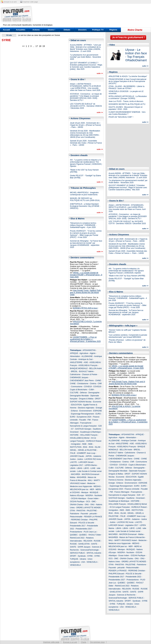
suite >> (100, 73)
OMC (94, 502)
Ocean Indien (93, 499)
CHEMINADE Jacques (79, 378)
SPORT (73, 556)
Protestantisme (76, 532)
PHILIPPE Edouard (116, 574)
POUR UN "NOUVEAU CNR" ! (121, 117)
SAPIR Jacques (84, 547)
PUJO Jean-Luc (90, 532)
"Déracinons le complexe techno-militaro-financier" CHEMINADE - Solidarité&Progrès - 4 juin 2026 (83, 225)
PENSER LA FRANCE (93, 517)
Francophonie (86, 423)
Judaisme (97, 456)
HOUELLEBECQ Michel (80, 438)
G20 (100, 426)
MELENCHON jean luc (79, 489)
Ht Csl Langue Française (120, 507)
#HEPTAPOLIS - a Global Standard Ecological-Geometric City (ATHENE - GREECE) (85, 206)
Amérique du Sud (85, 359)
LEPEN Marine (91, 465)
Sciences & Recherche (126, 595)
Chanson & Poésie (89, 374)
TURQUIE (74, 559)
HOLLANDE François (89, 435)
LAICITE (73, 462)
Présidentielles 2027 (84, 529)
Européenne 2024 (84, 417)
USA (83, 562)
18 (40, 46)
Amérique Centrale (129, 441)
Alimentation (75, 356)
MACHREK (76, 474)
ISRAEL (73, 450)
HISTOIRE (74, 435)
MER (92, 489)
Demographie (94, 393)
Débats (67, 30)
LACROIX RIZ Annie (93, 459)
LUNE (93, 468)
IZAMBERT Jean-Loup (86, 453)
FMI (89, 420)
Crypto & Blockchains (79, 390)
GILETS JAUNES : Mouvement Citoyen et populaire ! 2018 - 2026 (125, 108)
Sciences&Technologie (90, 550)
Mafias (73, 477)
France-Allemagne (122, 492)
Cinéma (93, 384)
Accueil (6, 30)
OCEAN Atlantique (79, 499)
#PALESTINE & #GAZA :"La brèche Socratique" (128, 76)
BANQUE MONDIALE (79, 368)
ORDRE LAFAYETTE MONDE (88, 508)
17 (37, 46)
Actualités (21, 30)
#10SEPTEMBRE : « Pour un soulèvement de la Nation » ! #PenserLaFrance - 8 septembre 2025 (85, 339)
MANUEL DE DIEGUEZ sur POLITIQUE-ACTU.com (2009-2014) (85, 199)
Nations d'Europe (77, 495)
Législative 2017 (77, 465)
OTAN (72, 511)
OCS (88, 502)
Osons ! (51, 30)
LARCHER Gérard (86, 462)
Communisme (77, 387)
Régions (113, 30)
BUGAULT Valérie (86, 371)
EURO (98, 414)
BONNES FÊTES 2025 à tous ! (85, 308)
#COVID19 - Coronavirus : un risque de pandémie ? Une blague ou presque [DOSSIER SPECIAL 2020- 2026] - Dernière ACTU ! (86, 97)
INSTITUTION (76, 447)
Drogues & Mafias (86, 399)
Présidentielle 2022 (133, 577)
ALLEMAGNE (87, 356)
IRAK (85, 447)
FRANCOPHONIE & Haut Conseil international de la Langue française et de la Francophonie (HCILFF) (127, 81)
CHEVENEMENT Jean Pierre (82, 381)
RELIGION (88, 541)
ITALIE (73, 453)
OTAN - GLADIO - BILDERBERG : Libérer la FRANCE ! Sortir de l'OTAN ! (127, 87)
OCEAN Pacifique (77, 502)
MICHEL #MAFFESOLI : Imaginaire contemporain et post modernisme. (84, 194)
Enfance (74, 411)
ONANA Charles (77, 505)
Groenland (74, 432)
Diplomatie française (137, 471)
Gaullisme (97, 429)
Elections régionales (86, 408)
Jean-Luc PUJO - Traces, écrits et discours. (126, 101)
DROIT (98, 399)
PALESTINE (92, 511)
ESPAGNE (97, 411)
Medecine (91, 483)
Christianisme (83, 384)
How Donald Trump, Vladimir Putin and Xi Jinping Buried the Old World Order (85, 293)
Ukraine (83, 559)
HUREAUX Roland (94, 441)
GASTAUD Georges (83, 429)
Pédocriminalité (76, 517)
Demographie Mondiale (79, 396)
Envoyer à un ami (70, 642)
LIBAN (73, 468)
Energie (99, 408)
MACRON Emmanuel (90, 474)
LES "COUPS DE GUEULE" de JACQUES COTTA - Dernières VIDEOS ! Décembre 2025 (86, 106)
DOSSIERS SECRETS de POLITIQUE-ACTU (127, 104)
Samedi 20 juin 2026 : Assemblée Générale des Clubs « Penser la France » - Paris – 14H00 (86, 143)
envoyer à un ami (10, 2)
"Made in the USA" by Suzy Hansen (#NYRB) (127, 276)
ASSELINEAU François (88, 365)
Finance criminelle (132, 489)
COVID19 (88, 387)
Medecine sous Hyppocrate (81, 486)
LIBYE (86, 468)
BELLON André (95, 368)
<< (23, 46)
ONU (87, 505)
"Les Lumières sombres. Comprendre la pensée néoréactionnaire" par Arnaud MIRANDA (128, 336)
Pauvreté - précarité (89, 514)
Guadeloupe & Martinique (90, 432)
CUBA (91, 390)
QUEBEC (74, 535)
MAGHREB (82, 477)
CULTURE (74, 393)
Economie (97, 402)
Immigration (76, 444)
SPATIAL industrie (94, 553)
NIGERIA (89, 495)
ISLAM (98, 447)
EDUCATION (76, 405)
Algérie (93, 353)
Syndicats (82, 556)
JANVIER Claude (77, 456)
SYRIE (90, 556)
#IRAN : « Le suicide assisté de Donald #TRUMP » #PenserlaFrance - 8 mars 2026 (86, 275)
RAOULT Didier (95, 535)
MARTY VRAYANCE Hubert (126, 540)
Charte (84, 642)
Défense (83, 393)
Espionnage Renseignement (82, 414)
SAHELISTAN (84, 544)
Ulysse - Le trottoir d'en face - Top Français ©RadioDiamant (136, 55)
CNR (100, 384)
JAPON (89, 456)
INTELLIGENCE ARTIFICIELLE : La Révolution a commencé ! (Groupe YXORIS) (128, 97)
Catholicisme (75, 374)
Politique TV (98, 30)
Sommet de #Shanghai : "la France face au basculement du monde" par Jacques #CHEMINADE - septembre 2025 (86, 244)
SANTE (94, 544)
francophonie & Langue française (83, 426)
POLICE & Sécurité (86, 523)
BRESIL (74, 371)
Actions (36, 30)
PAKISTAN (81, 511)
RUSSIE (97, 541)
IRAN (91, 447)
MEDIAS (97, 486)
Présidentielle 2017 (78, 526)
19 (44, 46)
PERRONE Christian (79, 520)
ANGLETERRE (76, 362)
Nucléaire (98, 495)
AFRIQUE (74, 353)
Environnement (85, 411)
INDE (84, 444)
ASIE (86, 362)
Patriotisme (75, 514)
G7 (72, 429)
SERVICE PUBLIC (77, 553)
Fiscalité (83, 420)
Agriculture (84, 353)
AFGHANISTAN (89, 350)
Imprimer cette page (51, 642)
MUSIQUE (94, 492)
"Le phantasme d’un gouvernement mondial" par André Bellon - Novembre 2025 (85, 57)
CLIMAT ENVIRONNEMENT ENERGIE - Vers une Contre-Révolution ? (127, 113)
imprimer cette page (31, 2)
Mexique (85, 492)
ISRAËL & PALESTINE (87, 450)
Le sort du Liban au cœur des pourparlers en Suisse (39, 35)
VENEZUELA (92, 562)
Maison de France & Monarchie (132, 537)
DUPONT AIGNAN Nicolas (81, 402)
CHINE (98, 381)
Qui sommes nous (97, 642)
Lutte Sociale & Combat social (89, 471)
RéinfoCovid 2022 (77, 538)
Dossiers (82, 30)
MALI (90, 480)
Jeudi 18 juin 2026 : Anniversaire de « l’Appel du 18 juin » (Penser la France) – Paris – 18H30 (85, 125)
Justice (73, 459)
